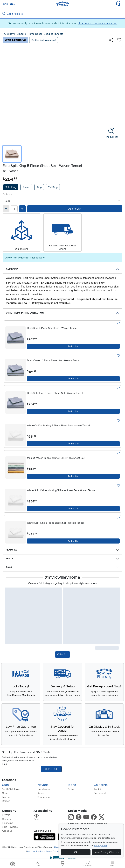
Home (57, 856)
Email (5, 773)
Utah (5, 794)
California (101, 794)
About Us (7, 840)
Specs (9, 558)
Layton (6, 806)
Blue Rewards (10, 836)
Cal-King (53, 187)
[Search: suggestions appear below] (62, 14)
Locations (9, 789)
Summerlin (44, 806)
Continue (51, 778)
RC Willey (8, 34)
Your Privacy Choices (107, 852)
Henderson (44, 798)
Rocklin (98, 798)
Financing (8, 832)
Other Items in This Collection (25, 313)
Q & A (9, 567)
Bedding (49, 34)
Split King (11, 187)
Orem (5, 802)
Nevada (43, 794)
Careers (6, 828)
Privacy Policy (101, 845)
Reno (40, 802)
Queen (26, 187)
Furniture (21, 34)
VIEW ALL (62, 655)
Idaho (72, 794)
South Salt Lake (11, 798)
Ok (76, 852)
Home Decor (35, 34)
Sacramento (101, 802)
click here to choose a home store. (97, 23)
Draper (6, 810)
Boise (71, 798)
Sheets (59, 34)
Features (11, 550)
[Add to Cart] (73, 346)
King (39, 187)
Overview (12, 269)
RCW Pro (7, 824)
